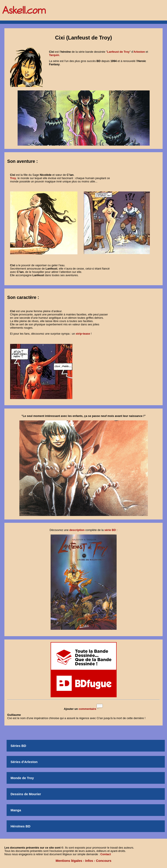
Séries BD (18, 746)
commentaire (87, 709)
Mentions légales (69, 861)
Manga (16, 810)
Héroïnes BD (20, 826)
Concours (104, 861)
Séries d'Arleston (24, 762)
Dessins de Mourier (26, 794)
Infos (89, 861)
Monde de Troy (22, 778)
